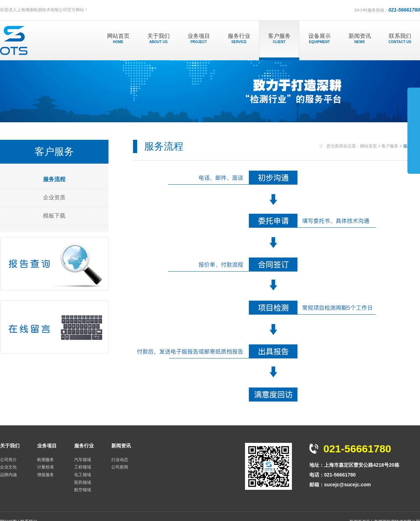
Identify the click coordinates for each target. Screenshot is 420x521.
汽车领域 (83, 460)
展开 (414, 130)
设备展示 (319, 38)
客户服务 (279, 38)
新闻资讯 (360, 38)
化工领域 (83, 475)
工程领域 (83, 467)
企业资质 (54, 197)
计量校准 (45, 467)
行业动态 (120, 460)
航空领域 (83, 490)
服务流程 (54, 179)
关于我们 (158, 38)
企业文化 (8, 467)
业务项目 (199, 38)
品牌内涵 (8, 475)
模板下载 (54, 216)
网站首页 (118, 38)
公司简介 (8, 460)
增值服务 (45, 475)
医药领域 (83, 482)
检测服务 (45, 460)
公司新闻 (120, 467)
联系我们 (400, 38)
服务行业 (239, 38)
